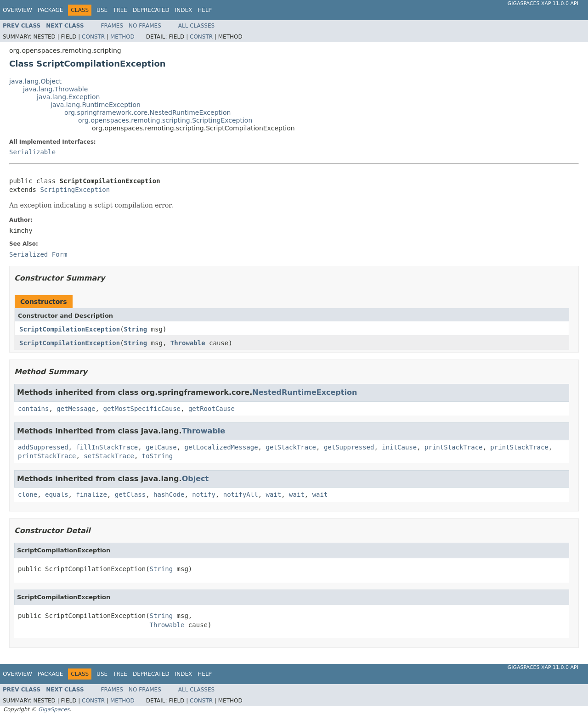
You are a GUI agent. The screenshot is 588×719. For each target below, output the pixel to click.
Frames (112, 26)
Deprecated (151, 10)
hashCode (169, 494)
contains (33, 409)
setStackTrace (109, 456)
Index (184, 10)
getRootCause (212, 409)
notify (204, 494)
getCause (161, 447)
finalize (91, 494)
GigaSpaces (54, 709)
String (136, 329)
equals (57, 494)
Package (50, 10)
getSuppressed (349, 447)
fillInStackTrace (107, 447)
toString (157, 456)
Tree (120, 10)
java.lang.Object (35, 81)
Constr (93, 37)
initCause (399, 447)
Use (102, 10)
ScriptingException (75, 190)
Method (122, 37)
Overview (17, 10)
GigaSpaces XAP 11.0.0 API (543, 3)
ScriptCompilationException (70, 329)
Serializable (32, 152)
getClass (130, 494)
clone (28, 494)
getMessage (76, 409)
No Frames (145, 26)
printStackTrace (453, 447)
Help (205, 10)
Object (195, 479)
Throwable (188, 343)
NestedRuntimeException (305, 392)
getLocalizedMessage (221, 447)
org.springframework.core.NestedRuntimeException (147, 112)
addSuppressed (43, 447)
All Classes (196, 26)
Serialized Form (38, 254)
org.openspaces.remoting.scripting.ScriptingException (165, 120)
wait (274, 494)
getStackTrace (291, 447)
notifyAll (241, 494)
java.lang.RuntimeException (96, 105)
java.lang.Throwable (55, 89)
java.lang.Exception (68, 97)
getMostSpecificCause (142, 409)
